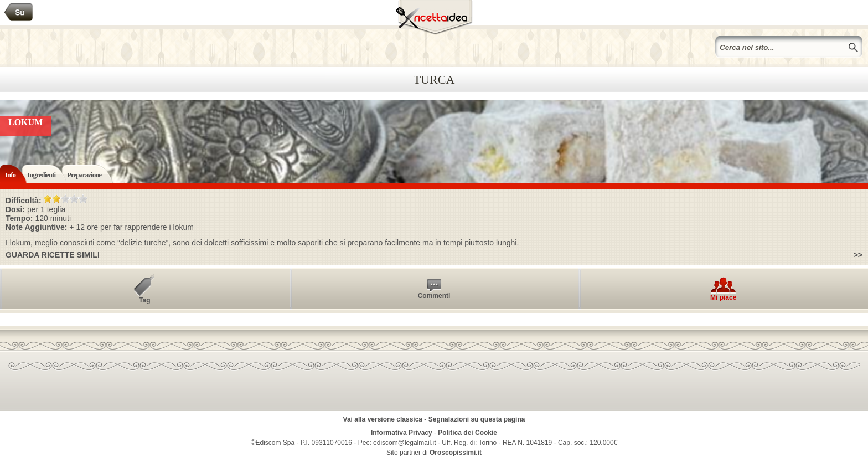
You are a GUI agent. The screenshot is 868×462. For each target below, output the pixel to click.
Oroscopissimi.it (456, 453)
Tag (144, 300)
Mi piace (723, 297)
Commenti (434, 296)
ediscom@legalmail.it (405, 443)
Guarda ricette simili (53, 255)
